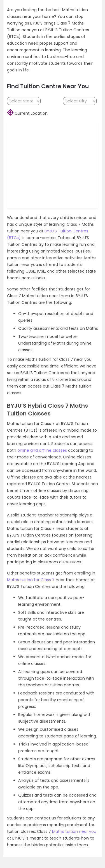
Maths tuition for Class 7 (31, 580)
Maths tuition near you (74, 831)
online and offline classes (42, 450)
